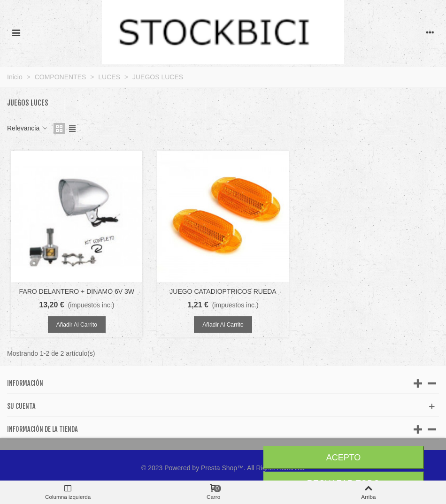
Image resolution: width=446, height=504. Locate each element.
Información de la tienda (42, 429)
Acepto (344, 458)
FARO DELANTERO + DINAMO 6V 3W (77, 291)
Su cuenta (21, 406)
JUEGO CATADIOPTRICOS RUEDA (223, 291)
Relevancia (27, 128)
